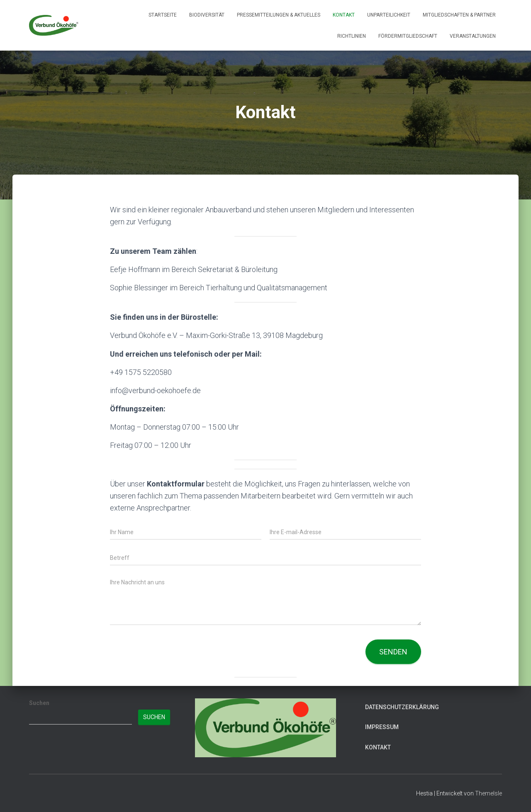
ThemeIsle (488, 793)
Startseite (163, 15)
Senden (393, 652)
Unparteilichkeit (389, 15)
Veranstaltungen (473, 36)
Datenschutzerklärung (402, 707)
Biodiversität (207, 15)
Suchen (39, 703)
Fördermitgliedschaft (408, 36)
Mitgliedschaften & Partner (459, 15)
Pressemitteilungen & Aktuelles (279, 15)
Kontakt (344, 15)
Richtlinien (352, 36)
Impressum (382, 727)
